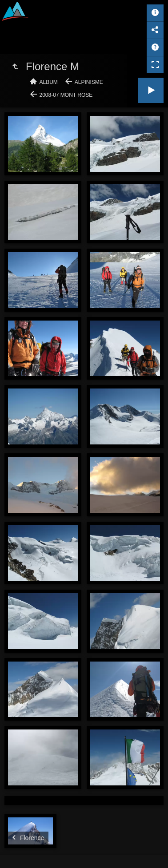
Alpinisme (89, 82)
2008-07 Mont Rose (66, 95)
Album (49, 82)
